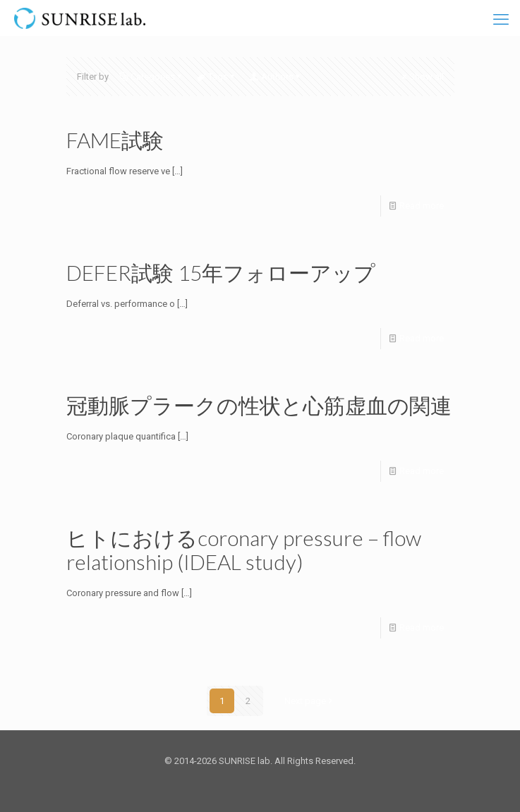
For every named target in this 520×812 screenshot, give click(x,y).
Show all (422, 77)
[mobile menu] (501, 20)
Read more (422, 206)
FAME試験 (115, 140)
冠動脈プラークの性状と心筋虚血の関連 (259, 405)
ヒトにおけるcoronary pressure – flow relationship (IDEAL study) (244, 550)
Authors (276, 77)
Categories (152, 77)
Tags (217, 77)
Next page (310, 701)
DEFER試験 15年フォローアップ (221, 272)
